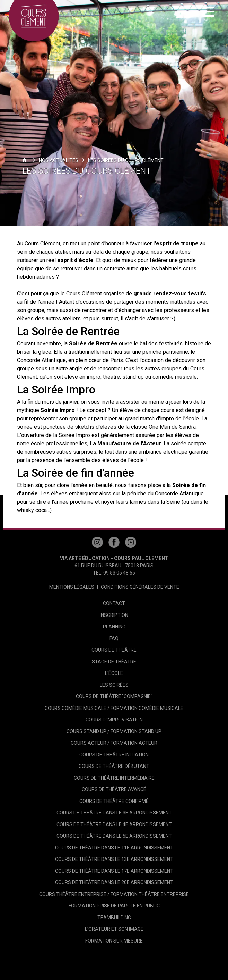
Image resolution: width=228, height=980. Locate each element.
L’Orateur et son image (114, 929)
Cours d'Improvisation (114, 720)
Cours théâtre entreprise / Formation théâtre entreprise (114, 894)
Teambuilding (114, 918)
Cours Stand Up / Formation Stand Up (114, 731)
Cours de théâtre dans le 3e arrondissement (114, 813)
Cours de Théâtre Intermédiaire (114, 778)
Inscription (114, 615)
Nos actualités (59, 160)
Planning (114, 627)
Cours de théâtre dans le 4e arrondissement (114, 824)
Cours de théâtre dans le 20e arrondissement (114, 882)
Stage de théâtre (114, 662)
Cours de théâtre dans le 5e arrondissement (114, 836)
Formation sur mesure (114, 941)
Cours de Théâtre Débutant (114, 766)
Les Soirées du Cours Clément (126, 160)
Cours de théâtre (114, 650)
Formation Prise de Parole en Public (114, 906)
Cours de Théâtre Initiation (114, 755)
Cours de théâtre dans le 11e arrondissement (114, 848)
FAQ (114, 638)
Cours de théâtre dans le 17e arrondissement (114, 871)
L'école (114, 673)
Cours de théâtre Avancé (114, 789)
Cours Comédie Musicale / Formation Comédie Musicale (114, 708)
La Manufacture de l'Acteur (125, 443)
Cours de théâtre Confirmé (114, 801)
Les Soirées (114, 685)
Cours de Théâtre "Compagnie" (114, 696)
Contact (114, 603)
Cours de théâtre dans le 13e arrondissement (114, 859)
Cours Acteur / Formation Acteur (114, 743)
